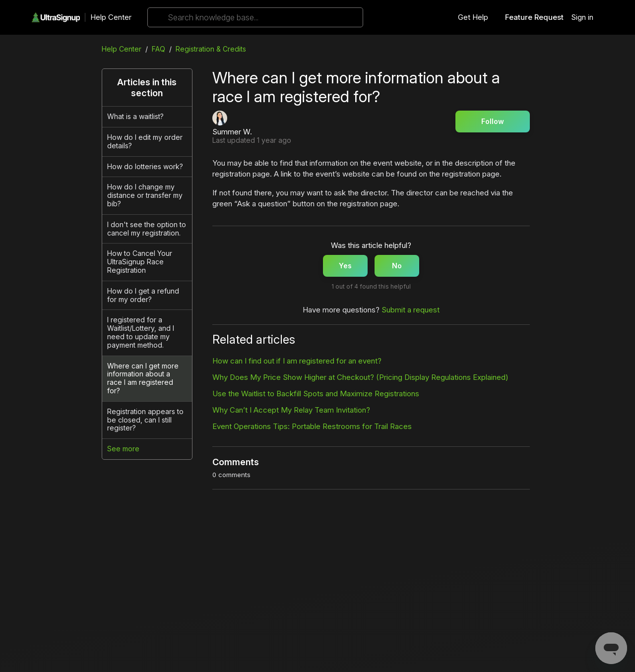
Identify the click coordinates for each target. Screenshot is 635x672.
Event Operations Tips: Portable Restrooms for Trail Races (312, 426)
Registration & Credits (211, 49)
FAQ (159, 49)
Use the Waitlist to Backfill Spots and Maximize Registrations (316, 394)
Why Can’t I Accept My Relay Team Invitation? (291, 410)
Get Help (473, 17)
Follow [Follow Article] (493, 121)
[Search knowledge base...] (255, 17)
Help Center (111, 17)
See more (123, 449)
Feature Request (534, 17)
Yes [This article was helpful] (345, 266)
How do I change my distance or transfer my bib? (145, 195)
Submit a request (411, 310)
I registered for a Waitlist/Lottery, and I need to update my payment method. (141, 332)
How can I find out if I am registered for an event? (297, 361)
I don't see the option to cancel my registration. (147, 229)
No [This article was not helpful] (397, 266)
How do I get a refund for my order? (143, 295)
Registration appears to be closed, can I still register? (145, 420)
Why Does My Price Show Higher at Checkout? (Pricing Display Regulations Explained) (360, 377)
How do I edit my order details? (145, 141)
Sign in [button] (582, 17)
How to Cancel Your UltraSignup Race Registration (140, 262)
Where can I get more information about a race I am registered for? (143, 378)
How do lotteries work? (145, 166)
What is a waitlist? (135, 116)
